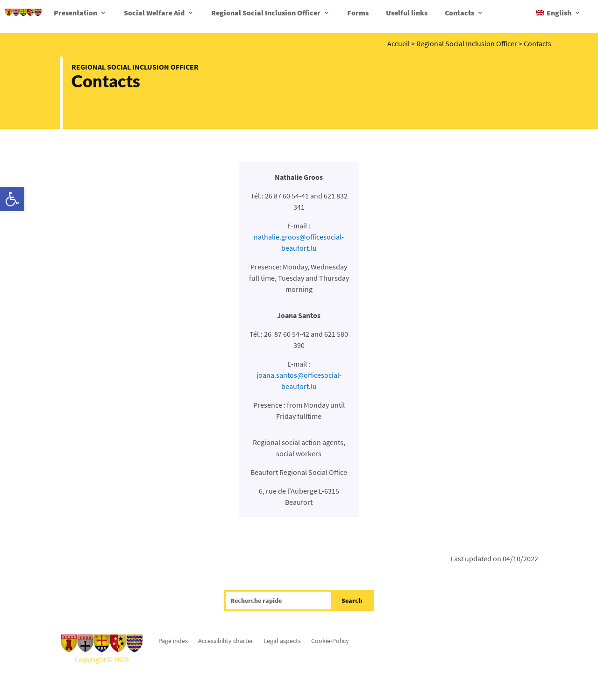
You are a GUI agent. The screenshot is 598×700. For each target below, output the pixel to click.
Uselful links (407, 13)
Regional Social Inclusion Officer (266, 13)
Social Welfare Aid (154, 13)
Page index (173, 640)
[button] (12, 199)
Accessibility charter (226, 640)
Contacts (459, 13)
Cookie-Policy (330, 640)
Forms (358, 13)
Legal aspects (282, 640)
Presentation (75, 13)
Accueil (399, 43)
